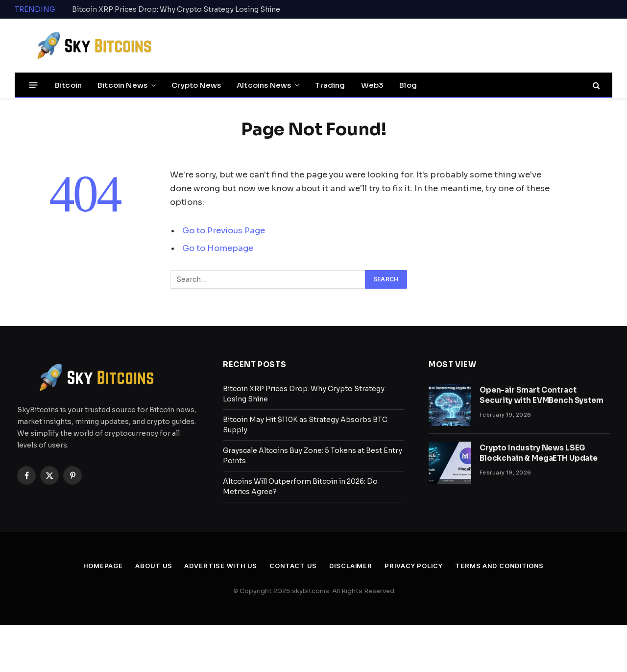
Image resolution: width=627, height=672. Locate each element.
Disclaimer (351, 566)
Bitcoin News (122, 85)
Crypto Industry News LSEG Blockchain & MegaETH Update (539, 453)
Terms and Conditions (499, 566)
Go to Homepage (218, 248)
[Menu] (34, 85)
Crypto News (196, 85)
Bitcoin (68, 85)
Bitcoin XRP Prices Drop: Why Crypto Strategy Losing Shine (176, 9)
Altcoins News (264, 85)
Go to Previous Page (224, 231)
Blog (408, 85)
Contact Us (293, 566)
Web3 (373, 85)
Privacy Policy (414, 566)
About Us (154, 566)
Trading (330, 85)
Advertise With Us (220, 566)
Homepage (103, 566)
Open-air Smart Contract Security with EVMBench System (542, 395)
